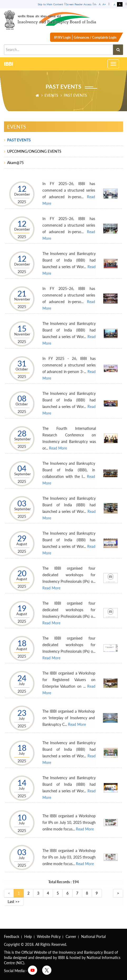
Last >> (14, 902)
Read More (58, 448)
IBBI (8, 64)
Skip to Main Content (50, 4)
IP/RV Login (62, 37)
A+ (104, 4)
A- (96, 4)
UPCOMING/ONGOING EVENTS (34, 151)
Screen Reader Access (79, 4)
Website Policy (49, 936)
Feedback (12, 936)
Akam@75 (15, 163)
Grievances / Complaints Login (95, 37)
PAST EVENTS (19, 140)
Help (28, 936)
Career (71, 936)
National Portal (93, 936)
